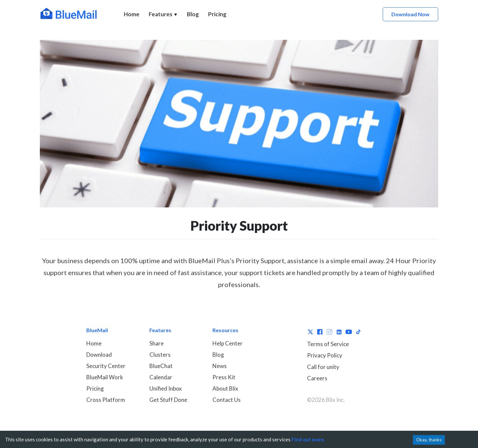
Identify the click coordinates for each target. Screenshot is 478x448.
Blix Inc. (335, 400)
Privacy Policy (325, 355)
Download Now (410, 14)
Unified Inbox (166, 388)
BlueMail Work (105, 377)
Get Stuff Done (168, 400)
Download (99, 355)
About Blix (225, 388)
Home (132, 14)
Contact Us (227, 400)
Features (163, 14)
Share (157, 343)
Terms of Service (328, 344)
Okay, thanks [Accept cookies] (429, 440)
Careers (317, 378)
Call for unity (323, 367)
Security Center (106, 366)
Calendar (161, 377)
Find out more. (308, 439)
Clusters (160, 355)
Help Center (228, 343)
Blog (193, 14)
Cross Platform (106, 400)
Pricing (217, 14)
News (220, 366)
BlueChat (161, 366)
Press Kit (224, 377)
